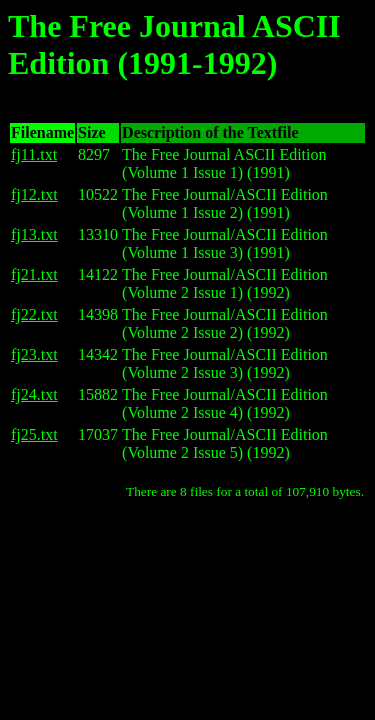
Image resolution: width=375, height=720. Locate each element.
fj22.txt (34, 314)
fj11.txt (34, 154)
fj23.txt (34, 354)
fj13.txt (34, 234)
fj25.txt (34, 434)
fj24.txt (34, 394)
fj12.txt (34, 194)
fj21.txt (34, 274)
